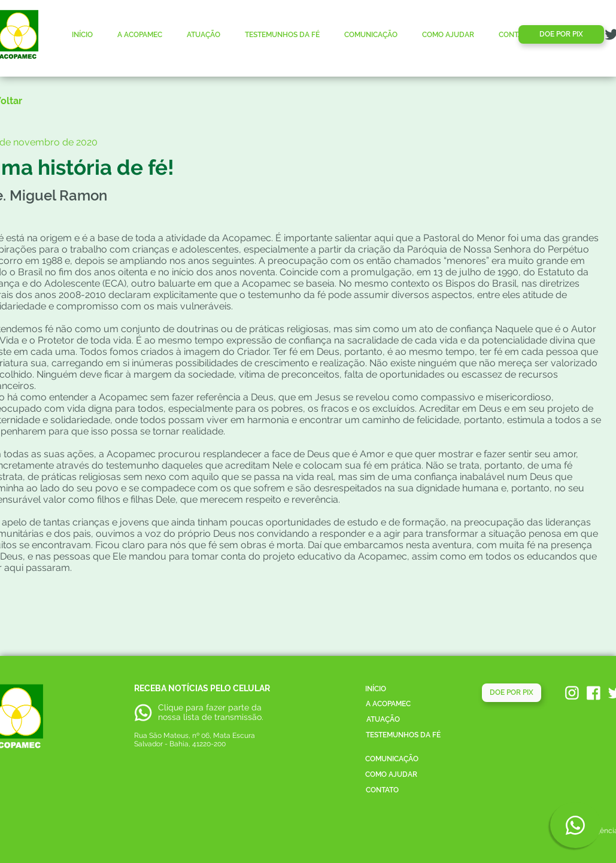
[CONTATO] (382, 790)
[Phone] (576, 825)
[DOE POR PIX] (561, 34)
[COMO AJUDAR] (391, 775)
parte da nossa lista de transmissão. (211, 712)
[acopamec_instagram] (572, 693)
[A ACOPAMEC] (388, 704)
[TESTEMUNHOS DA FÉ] (403, 735)
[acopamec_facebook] (594, 693)
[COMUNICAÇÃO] (392, 759)
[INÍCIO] (376, 689)
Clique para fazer (192, 707)
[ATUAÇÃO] (383, 720)
